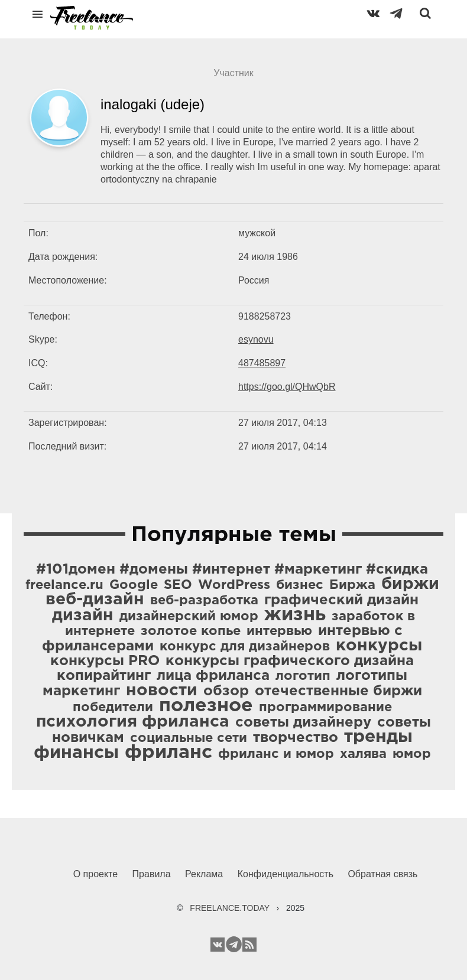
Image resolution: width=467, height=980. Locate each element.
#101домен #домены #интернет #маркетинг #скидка (232, 569)
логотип (303, 676)
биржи (410, 584)
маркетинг (81, 691)
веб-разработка (204, 601)
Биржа (352, 585)
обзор (226, 691)
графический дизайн (341, 600)
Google (134, 585)
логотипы (372, 676)
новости (162, 691)
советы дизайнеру (303, 722)
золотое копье (191, 631)
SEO (178, 585)
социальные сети (189, 738)
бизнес (300, 585)
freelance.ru (64, 585)
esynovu (256, 339)
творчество (296, 738)
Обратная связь (382, 874)
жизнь (295, 615)
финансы (76, 753)
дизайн (83, 616)
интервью (279, 631)
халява (363, 754)
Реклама (204, 874)
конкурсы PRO (105, 661)
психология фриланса (133, 722)
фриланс (168, 753)
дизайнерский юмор (189, 617)
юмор (412, 754)
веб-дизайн (95, 600)
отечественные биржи (338, 691)
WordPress (234, 585)
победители (113, 708)
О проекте (95, 874)
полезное (206, 706)
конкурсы (379, 646)
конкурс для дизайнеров (245, 647)
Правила (152, 874)
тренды (378, 737)
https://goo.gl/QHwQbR (287, 387)
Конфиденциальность (286, 874)
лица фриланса (213, 676)
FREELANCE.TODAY (230, 908)
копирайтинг (104, 676)
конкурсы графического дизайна (290, 661)
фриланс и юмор (276, 754)
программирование (325, 708)
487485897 (262, 363)
